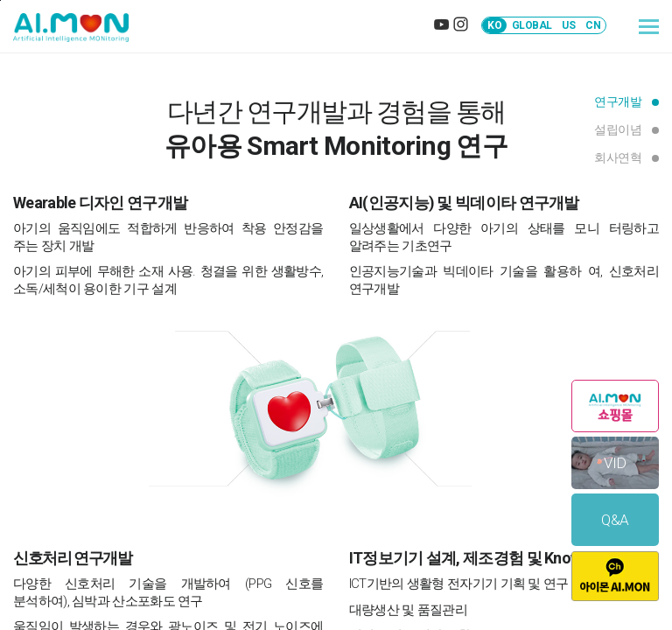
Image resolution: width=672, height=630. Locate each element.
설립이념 (618, 129)
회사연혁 (618, 157)
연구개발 (618, 101)
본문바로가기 (0, 0)
